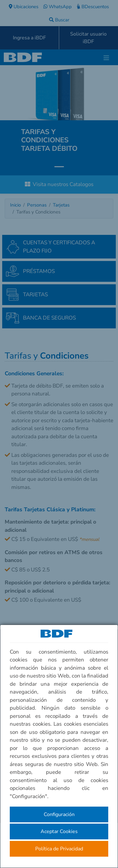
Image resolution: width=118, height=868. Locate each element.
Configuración (59, 814)
